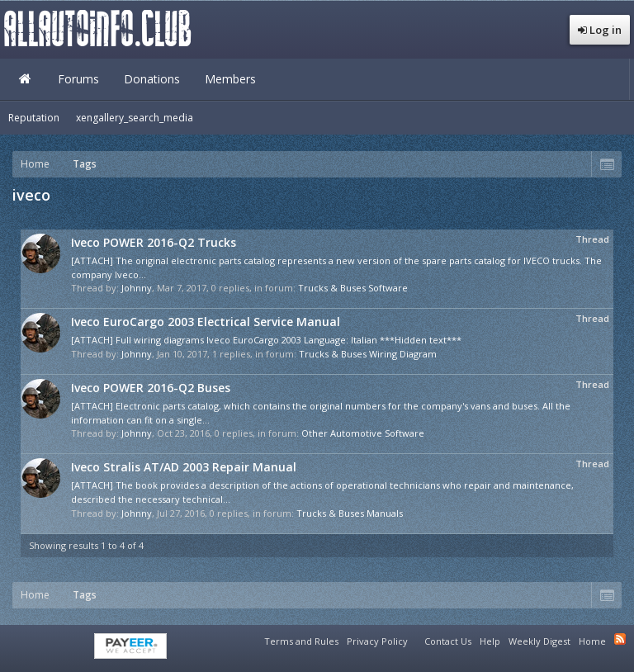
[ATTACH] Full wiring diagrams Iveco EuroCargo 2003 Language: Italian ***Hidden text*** (266, 340)
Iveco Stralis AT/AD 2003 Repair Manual (184, 467)
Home (25, 79)
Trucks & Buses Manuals (350, 513)
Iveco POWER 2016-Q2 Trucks (154, 242)
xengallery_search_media (135, 118)
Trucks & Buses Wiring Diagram (368, 354)
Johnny (137, 288)
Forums (78, 79)
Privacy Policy (377, 641)
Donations (152, 79)
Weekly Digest (539, 641)
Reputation (34, 118)
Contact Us (448, 641)
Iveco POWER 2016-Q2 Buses (151, 388)
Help (490, 641)
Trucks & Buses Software (353, 288)
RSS (620, 639)
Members (230, 79)
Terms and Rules (301, 641)
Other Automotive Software (363, 433)
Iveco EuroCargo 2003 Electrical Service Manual (206, 322)
